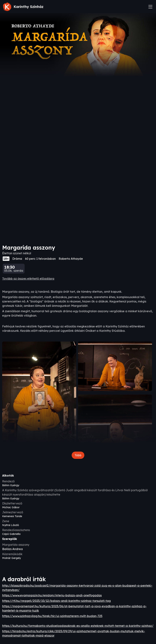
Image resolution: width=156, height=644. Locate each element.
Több (78, 455)
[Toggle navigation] (150, 7)
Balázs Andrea (12, 549)
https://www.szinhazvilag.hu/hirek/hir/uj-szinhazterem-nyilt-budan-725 (52, 616)
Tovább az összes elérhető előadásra (28, 279)
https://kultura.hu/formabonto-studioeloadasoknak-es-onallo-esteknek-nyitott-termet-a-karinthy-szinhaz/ (78, 626)
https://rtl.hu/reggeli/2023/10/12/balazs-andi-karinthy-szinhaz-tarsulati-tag (56, 601)
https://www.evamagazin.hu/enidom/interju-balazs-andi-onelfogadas (52, 595)
